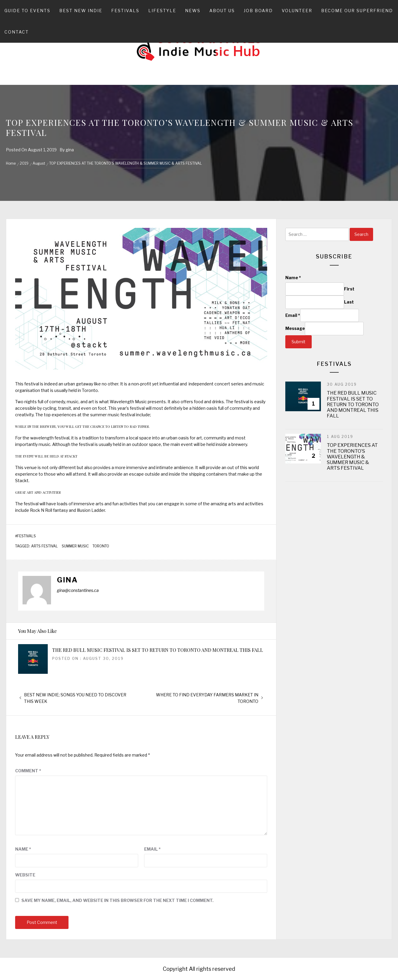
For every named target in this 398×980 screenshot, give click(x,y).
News (193, 11)
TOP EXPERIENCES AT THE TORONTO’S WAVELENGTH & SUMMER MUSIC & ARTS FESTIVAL (352, 457)
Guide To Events (27, 11)
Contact (17, 32)
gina (70, 150)
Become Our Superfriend (357, 11)
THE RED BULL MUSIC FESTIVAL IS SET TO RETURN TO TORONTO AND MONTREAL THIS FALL (158, 650)
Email (152, 849)
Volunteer (297, 11)
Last (349, 302)
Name (23, 849)
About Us (222, 11)
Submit (298, 342)
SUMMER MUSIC (75, 546)
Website (25, 875)
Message (295, 328)
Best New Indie (81, 11)
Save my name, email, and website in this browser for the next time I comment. (117, 900)
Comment (28, 771)
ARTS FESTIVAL (44, 546)
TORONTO (101, 546)
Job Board (258, 11)
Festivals (125, 11)
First (349, 289)
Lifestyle (162, 11)
